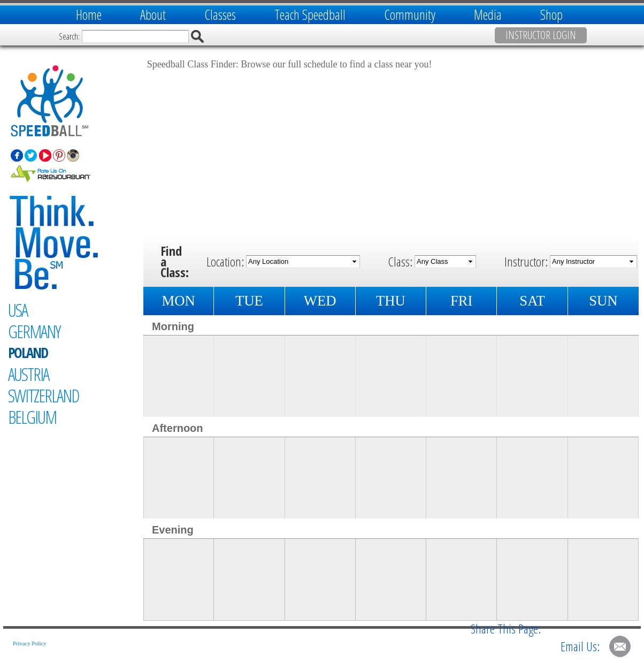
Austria (28, 374)
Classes (220, 14)
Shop (551, 14)
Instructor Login (541, 35)
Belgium (32, 417)
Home (89, 14)
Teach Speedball (310, 14)
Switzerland (43, 395)
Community (410, 14)
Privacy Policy (29, 643)
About (153, 14)
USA (18, 310)
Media (488, 14)
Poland (28, 353)
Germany (34, 331)
